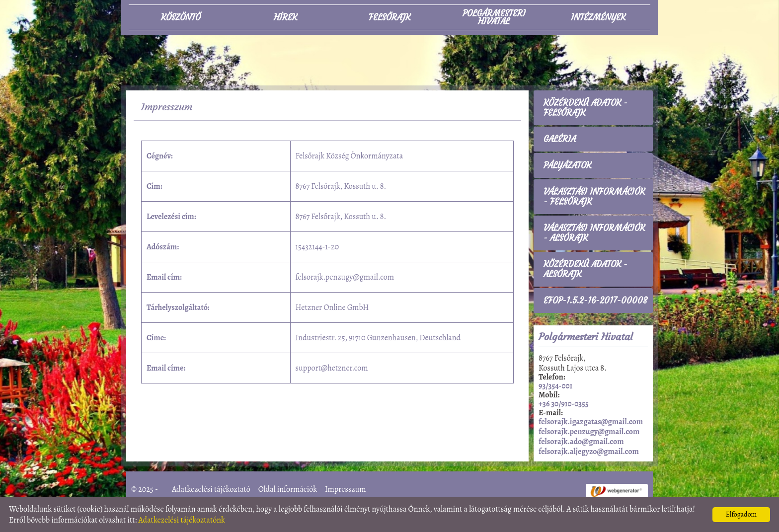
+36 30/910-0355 (564, 404)
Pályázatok (567, 165)
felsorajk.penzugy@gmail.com (345, 277)
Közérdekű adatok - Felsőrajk (585, 108)
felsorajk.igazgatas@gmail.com (591, 422)
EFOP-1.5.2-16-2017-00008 (595, 301)
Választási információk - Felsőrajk (594, 197)
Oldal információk (288, 489)
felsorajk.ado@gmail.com (581, 442)
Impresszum (346, 489)
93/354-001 (555, 386)
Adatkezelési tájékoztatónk (182, 520)
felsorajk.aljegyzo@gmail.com (589, 452)
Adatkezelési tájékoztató (211, 489)
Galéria (560, 139)
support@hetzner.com (332, 368)
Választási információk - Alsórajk (594, 233)
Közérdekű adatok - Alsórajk (585, 269)
